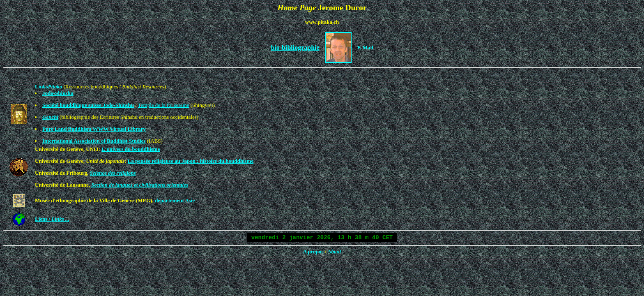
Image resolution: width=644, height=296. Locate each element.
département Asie (175, 200)
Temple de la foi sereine (164, 105)
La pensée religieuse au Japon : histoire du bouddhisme (191, 161)
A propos (313, 251)
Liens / (52, 219)
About (335, 251)
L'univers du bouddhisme (131, 149)
